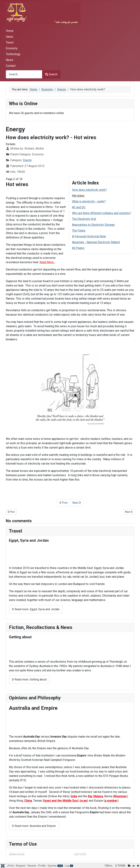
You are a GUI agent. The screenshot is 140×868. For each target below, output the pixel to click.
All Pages (78, 248)
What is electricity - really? (89, 201)
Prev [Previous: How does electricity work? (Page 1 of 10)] (64, 503)
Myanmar (120, 796)
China (28, 801)
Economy (12, 48)
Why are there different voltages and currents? (102, 213)
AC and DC (79, 207)
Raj (90, 796)
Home (10, 31)
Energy (27, 160)
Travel (10, 42)
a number (111, 801)
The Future (79, 231)
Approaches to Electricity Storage (93, 225)
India (74, 796)
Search (51, 74)
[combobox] (24, 74)
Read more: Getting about (29, 679)
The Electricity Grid (84, 219)
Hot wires (78, 196)
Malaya (98, 796)
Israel (84, 801)
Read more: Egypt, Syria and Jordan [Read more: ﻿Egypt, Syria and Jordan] (36, 609)
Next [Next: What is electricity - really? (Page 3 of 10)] (77, 503)
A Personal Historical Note (89, 236)
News (10, 60)
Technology (13, 54)
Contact (11, 66)
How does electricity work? (89, 190)
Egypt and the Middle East (61, 801)
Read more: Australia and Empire (34, 826)
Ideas (9, 37)
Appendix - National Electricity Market (96, 242)
